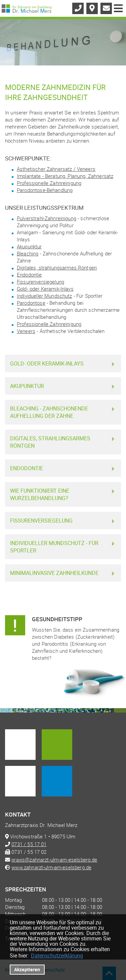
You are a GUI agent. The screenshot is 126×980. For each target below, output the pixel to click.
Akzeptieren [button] (27, 969)
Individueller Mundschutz (45, 296)
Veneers (26, 331)
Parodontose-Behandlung (45, 190)
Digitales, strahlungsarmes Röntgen (57, 267)
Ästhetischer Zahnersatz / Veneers (56, 169)
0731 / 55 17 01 (29, 844)
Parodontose (31, 303)
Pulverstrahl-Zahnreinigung (47, 218)
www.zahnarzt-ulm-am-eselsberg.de (51, 867)
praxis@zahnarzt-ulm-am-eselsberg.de (54, 860)
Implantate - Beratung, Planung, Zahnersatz (65, 176)
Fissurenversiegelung (40, 282)
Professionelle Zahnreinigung (49, 183)
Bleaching (28, 253)
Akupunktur (29, 246)
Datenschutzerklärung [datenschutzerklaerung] (57, 955)
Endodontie (29, 275)
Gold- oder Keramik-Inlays (45, 289)
